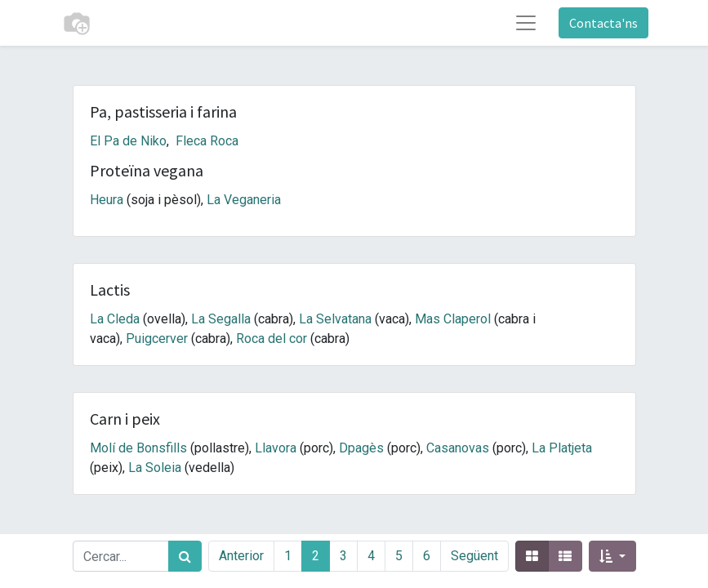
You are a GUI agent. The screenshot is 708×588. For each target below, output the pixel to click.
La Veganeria (244, 200)
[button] (612, 556)
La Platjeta (562, 448)
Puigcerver (157, 339)
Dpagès (361, 448)
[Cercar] (185, 556)
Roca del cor (272, 339)
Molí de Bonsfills (138, 448)
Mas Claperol (453, 319)
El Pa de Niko (128, 141)
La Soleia (155, 468)
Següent (474, 556)
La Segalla (221, 319)
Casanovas (458, 448)
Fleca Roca (207, 141)
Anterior (241, 556)
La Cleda (115, 319)
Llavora (276, 448)
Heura (107, 200)
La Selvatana (335, 319)
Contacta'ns (603, 23)
